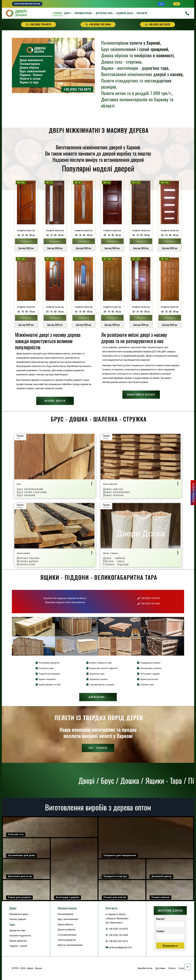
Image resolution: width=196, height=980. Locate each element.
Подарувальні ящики (149, 663)
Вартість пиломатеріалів (70, 945)
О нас (181, 968)
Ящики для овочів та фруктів (102, 668)
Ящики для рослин (148, 679)
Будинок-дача (125, 13)
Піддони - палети (18, 946)
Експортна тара (45, 668)
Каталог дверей (55, 401)
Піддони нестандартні (48, 674)
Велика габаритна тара (99, 663)
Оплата (172, 968)
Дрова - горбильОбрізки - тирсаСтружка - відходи (116, 561)
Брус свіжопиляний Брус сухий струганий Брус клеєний (32, 492)
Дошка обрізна (65, 924)
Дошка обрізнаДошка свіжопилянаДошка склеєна (117, 492)
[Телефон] (170, 937)
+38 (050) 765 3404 (98, 24)
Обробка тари (145, 685)
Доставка (160, 968)
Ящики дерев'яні (18, 941)
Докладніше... (98, 697)
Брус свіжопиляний (68, 919)
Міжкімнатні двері (19, 914)
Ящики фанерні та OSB (48, 685)
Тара (12, 924)
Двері (67, 13)
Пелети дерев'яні (67, 940)
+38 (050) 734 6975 (38, 24)
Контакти (142, 13)
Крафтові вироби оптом (27, 4)
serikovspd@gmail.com (120, 947)
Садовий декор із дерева (100, 685)
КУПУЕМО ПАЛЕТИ (193, 493)
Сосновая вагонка (67, 935)
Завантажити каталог (141, 394)
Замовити (26, 241)
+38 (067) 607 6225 (157, 24)
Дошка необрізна (66, 930)
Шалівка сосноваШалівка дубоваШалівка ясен (28, 561)
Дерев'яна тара (104, 13)
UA (161, 4)
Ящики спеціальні (46, 679)
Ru (177, 4)
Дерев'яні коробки (97, 679)
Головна (57, 13)
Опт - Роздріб (98, 748)
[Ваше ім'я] (170, 924)
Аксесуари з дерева (148, 674)
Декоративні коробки (149, 668)
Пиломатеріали (83, 13)
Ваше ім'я (161, 919)
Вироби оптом (145, 968)
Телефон (161, 931)
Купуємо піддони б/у (20, 936)
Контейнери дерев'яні (48, 663)
